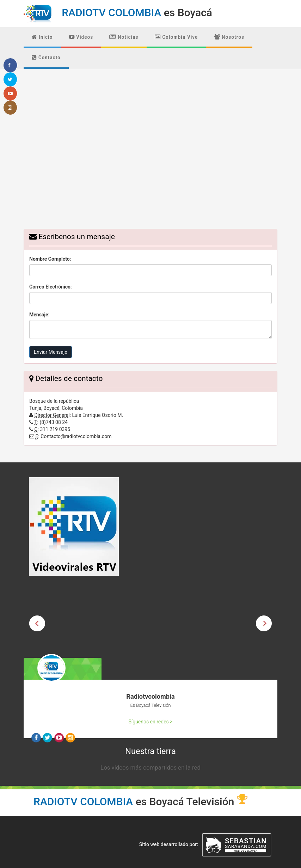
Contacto (46, 57)
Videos (81, 37)
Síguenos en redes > (150, 722)
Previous (37, 624)
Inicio (42, 37)
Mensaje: (39, 315)
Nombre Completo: (50, 259)
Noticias (124, 37)
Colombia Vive (176, 37)
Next (264, 624)
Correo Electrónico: (51, 287)
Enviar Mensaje (51, 352)
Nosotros (229, 37)
